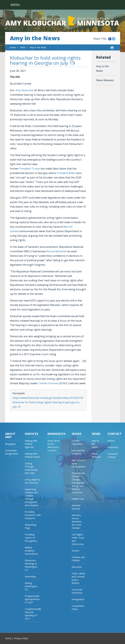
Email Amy (113, 447)
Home (13, 47)
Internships (30, 577)
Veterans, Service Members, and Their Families (77, 522)
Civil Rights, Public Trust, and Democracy (78, 539)
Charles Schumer (49, 383)
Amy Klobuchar (25, 90)
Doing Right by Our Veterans (32, 481)
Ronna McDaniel (57, 251)
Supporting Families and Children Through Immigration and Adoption (32, 497)
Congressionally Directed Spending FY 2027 (33, 614)
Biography (10, 444)
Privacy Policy (21, 638)
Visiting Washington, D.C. (31, 586)
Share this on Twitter (114, 39)
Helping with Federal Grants (32, 455)
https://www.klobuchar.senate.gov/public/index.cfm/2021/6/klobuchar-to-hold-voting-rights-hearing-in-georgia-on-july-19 (48, 402)
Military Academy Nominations (31, 551)
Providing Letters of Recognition (31, 538)
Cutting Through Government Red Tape (31, 468)
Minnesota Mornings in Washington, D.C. (31, 565)
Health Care (78, 499)
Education (77, 567)
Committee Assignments (12, 452)
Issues (77, 434)
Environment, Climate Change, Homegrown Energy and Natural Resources (79, 483)
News (23, 47)
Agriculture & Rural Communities (79, 463)
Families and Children (78, 559)
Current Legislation (77, 442)
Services (31, 434)
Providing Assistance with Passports (33, 515)
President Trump (30, 169)
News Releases (105, 80)
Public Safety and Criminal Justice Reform (78, 578)
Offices (111, 441)
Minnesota (56, 434)
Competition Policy (78, 607)
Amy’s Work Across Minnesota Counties (53, 445)
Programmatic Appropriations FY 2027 (32, 599)
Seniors (76, 551)
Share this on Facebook (110, 39)
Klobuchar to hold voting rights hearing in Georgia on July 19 (45, 60)
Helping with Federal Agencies (31, 444)
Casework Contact (113, 455)
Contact (115, 434)
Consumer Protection (77, 591)
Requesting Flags (30, 526)
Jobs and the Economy (78, 452)
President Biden (66, 173)
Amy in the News (35, 38)
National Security (76, 507)
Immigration (78, 599)
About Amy (10, 435)
